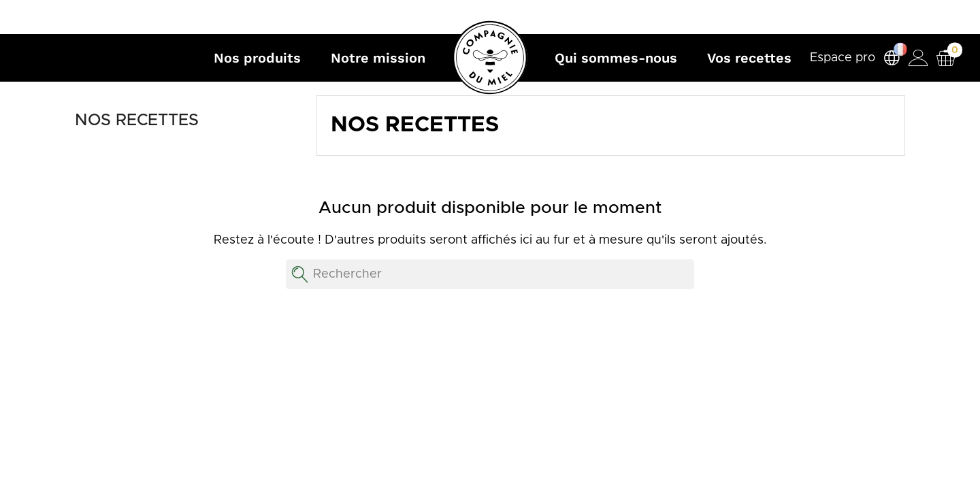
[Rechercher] (490, 274)
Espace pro (843, 58)
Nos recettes (137, 120)
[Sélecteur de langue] (892, 58)
